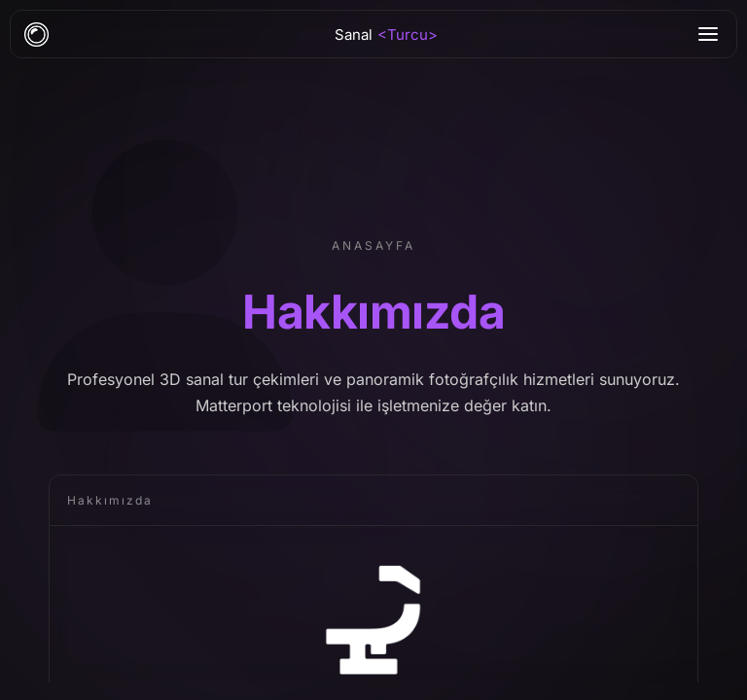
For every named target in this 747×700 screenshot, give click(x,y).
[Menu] (708, 34)
